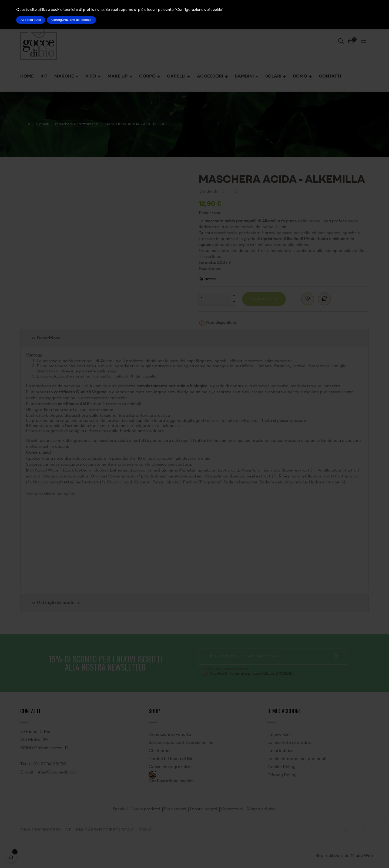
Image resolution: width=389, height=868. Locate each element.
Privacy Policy (282, 775)
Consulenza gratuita (170, 767)
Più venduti (175, 809)
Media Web (362, 856)
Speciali (120, 809)
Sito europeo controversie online (181, 743)
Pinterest (236, 191)
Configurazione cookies (171, 781)
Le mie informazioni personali (297, 759)
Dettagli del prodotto (56, 603)
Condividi (223, 191)
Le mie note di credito (289, 743)
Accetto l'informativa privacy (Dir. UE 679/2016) (252, 674)
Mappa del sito (261, 809)
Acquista (261, 299)
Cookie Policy (281, 767)
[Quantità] (215, 299)
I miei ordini (279, 735)
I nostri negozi (204, 809)
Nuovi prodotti (146, 809)
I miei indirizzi (281, 751)
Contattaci (232, 809)
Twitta (230, 191)
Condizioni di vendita (170, 735)
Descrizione (46, 338)
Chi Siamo (159, 751)
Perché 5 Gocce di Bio (171, 759)
